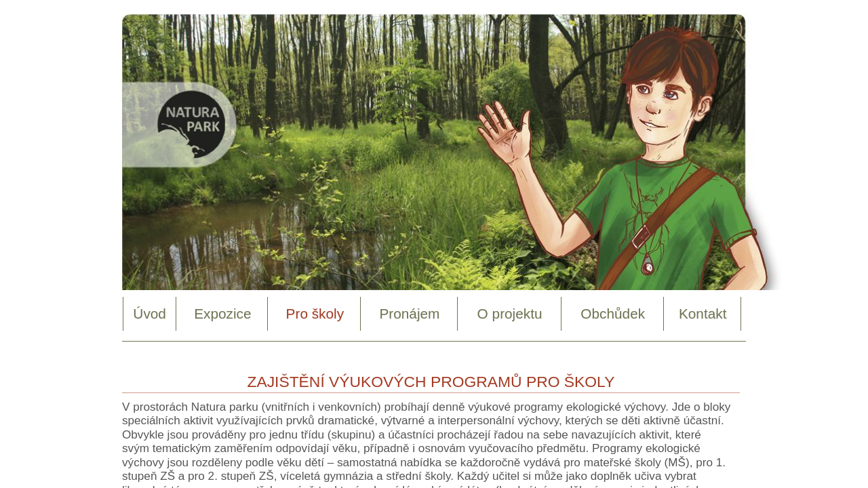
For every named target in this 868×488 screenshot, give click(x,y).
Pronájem (409, 313)
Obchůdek (613, 313)
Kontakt (703, 313)
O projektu (510, 313)
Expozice (222, 313)
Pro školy (315, 313)
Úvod (150, 313)
